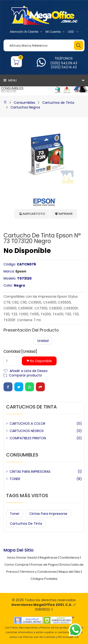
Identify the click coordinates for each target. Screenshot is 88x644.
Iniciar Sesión (27, 558)
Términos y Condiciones (38, 572)
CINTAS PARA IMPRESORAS (30, 472)
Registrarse (48, 558)
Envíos (65, 565)
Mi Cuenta (55, 32)
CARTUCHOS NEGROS (27, 431)
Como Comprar (17, 565)
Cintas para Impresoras (48, 514)
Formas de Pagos (44, 565)
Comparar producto (25, 375)
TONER (15, 479)
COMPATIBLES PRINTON (28, 438)
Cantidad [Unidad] (20, 352)
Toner (15, 514)
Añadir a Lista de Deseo (29, 370)
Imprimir (64, 214)
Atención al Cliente (26, 32)
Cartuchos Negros (25, 107)
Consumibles (25, 103)
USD (73, 32)
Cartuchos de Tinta (58, 103)
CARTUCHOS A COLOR (27, 424)
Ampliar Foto (32, 214)
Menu (10, 80)
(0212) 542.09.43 (64, 63)
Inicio (11, 558)
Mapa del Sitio (70, 572)
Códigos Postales (44, 579)
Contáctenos (69, 558)
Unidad (43, 341)
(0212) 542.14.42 (64, 67)
